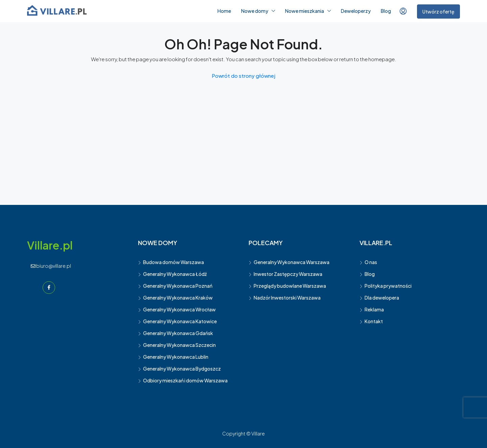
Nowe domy (255, 11)
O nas (371, 262)
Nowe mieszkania (305, 11)
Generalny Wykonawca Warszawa (292, 262)
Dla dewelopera (382, 298)
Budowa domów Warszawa (173, 262)
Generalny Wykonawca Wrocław (179, 309)
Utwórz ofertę (438, 11)
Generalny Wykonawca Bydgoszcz (182, 369)
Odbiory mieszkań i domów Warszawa (185, 380)
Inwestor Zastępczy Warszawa (288, 274)
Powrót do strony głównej (243, 76)
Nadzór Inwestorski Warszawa (287, 298)
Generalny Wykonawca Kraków (178, 298)
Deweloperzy (356, 11)
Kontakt (374, 321)
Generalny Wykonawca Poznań (178, 286)
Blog (386, 11)
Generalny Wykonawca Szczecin (179, 345)
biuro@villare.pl (51, 266)
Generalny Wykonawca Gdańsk (178, 333)
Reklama (374, 309)
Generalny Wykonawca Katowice (180, 321)
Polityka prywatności (388, 286)
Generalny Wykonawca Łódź (175, 274)
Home (224, 11)
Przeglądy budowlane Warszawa (290, 286)
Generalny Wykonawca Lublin (176, 357)
